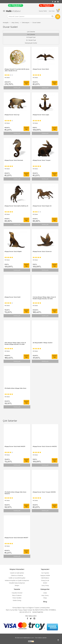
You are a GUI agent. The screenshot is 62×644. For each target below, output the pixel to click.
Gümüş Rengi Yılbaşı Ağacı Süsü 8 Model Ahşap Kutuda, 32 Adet (44, 298)
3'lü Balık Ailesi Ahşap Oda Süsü (15, 388)
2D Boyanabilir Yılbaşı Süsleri (43, 343)
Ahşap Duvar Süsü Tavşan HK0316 (44, 492)
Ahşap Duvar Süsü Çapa (41, 115)
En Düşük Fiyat (31, 37)
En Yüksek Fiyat (31, 40)
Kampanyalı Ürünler (31, 43)
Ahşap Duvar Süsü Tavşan (42, 160)
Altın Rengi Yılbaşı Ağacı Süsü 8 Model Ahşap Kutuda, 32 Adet (15, 343)
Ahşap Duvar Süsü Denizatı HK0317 (16, 538)
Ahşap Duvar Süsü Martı (41, 69)
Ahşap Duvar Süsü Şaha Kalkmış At (16, 206)
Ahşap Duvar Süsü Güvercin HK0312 (45, 446)
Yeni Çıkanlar (31, 34)
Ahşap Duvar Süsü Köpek (13, 251)
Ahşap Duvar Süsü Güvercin (42, 251)
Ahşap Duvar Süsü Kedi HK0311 (15, 446)
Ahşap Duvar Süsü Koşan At (42, 206)
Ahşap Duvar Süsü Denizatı (14, 160)
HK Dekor (7, 455)
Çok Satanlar (10, 421)
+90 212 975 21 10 (25, 612)
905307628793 (38, 612)
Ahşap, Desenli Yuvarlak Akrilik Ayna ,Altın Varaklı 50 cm (17, 70)
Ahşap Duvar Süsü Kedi (12, 297)
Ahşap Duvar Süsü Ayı (12, 115)
